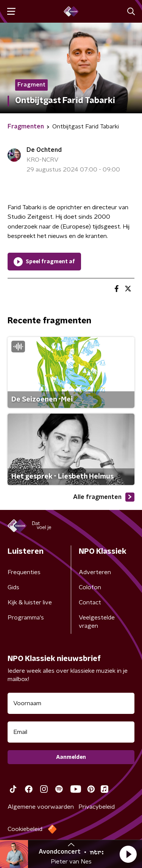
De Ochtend (44, 150)
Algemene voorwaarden (41, 807)
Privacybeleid (97, 807)
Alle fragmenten (104, 497)
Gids (13, 587)
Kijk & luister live (30, 602)
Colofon (90, 587)
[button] (128, 854)
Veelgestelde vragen (97, 622)
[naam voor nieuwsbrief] (71, 703)
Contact (90, 602)
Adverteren (95, 572)
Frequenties (24, 572)
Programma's (26, 618)
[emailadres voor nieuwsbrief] (71, 732)
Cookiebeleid (25, 829)
